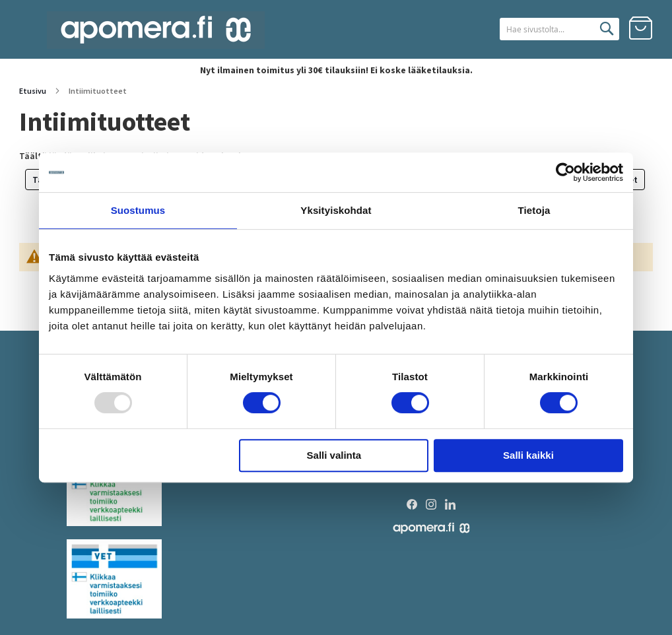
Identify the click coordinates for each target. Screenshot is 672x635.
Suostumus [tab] (138, 210)
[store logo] (156, 30)
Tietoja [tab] (534, 210)
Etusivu (33, 91)
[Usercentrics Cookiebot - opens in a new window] (565, 172)
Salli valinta (334, 455)
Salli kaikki (528, 455)
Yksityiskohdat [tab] (336, 210)
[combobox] (543, 29)
